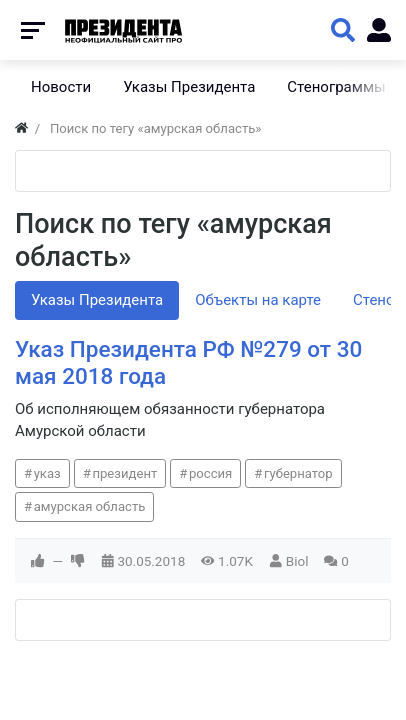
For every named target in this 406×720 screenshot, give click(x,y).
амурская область (90, 506)
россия (210, 473)
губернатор (298, 473)
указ (47, 473)
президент (124, 473)
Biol (297, 561)
